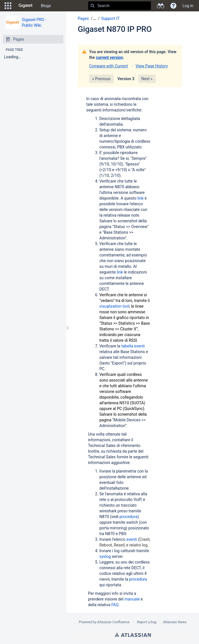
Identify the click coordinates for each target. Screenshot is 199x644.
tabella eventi (133, 346)
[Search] (93, 6)
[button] (8, 6)
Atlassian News (175, 622)
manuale (133, 599)
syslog (106, 556)
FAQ (115, 605)
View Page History (152, 66)
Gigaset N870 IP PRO (115, 29)
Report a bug (147, 622)
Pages (83, 18)
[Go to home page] (26, 6)
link (141, 198)
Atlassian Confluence (113, 622)
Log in (188, 6)
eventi (132, 539)
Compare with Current (108, 66)
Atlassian (133, 635)
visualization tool (114, 306)
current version (109, 57)
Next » (147, 79)
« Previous (101, 79)
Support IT (110, 18)
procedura (129, 517)
